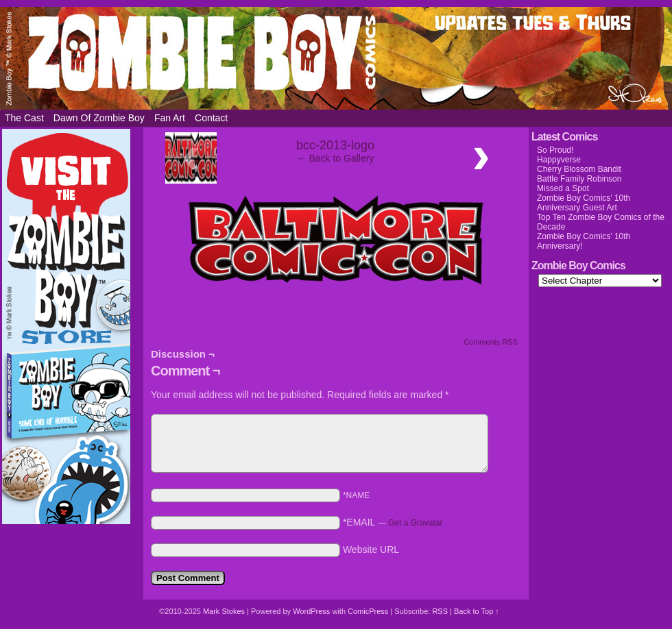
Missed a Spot (563, 188)
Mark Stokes (225, 611)
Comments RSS (491, 342)
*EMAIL (393, 522)
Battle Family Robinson (579, 179)
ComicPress (368, 611)
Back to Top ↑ (477, 611)
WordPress (311, 611)
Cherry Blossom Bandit (579, 169)
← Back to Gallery (336, 158)
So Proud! (555, 150)
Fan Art (170, 118)
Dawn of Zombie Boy (99, 118)
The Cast (24, 118)
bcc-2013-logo (335, 145)
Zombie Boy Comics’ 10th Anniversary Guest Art (584, 203)
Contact (211, 118)
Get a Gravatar (415, 523)
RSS (440, 611)
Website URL (371, 550)
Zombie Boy (336, 58)
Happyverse (559, 160)
